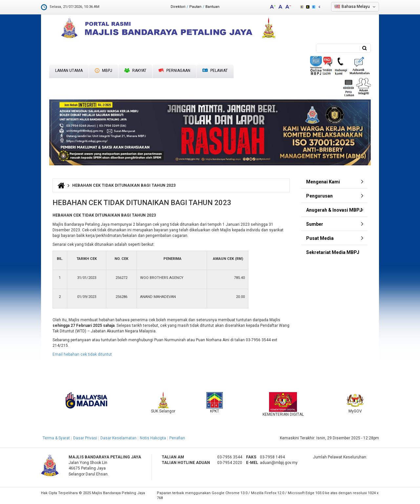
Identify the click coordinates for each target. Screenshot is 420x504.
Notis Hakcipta (153, 438)
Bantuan (212, 7)
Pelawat (215, 71)
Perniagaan (174, 71)
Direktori (178, 7)
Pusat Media (320, 238)
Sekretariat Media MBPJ (333, 252)
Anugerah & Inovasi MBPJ (334, 210)
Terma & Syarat (56, 438)
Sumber (315, 224)
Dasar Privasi (85, 438)
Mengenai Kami (323, 182)
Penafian (177, 438)
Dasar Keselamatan (118, 438)
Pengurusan (319, 196)
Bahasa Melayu (356, 7)
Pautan (195, 7)
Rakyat (135, 71)
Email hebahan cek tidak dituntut (82, 354)
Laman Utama (69, 71)
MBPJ (104, 71)
